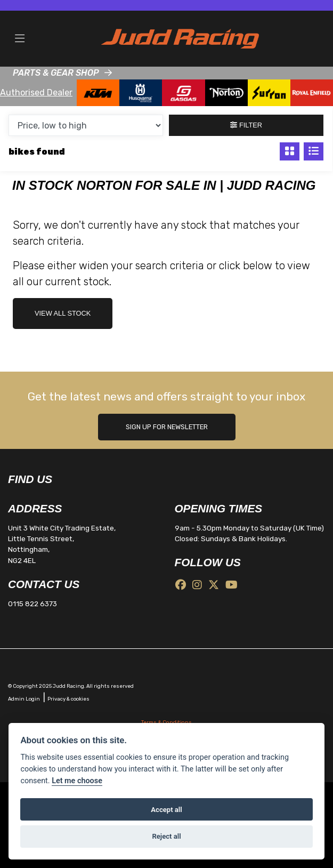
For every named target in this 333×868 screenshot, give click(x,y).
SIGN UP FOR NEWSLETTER (167, 427)
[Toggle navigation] (20, 39)
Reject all (166, 836)
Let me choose (77, 781)
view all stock (63, 313)
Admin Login (24, 699)
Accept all (166, 810)
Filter (246, 125)
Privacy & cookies (68, 699)
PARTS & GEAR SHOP (56, 73)
